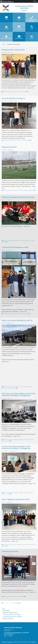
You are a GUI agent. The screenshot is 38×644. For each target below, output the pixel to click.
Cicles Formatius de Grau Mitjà (12, 615)
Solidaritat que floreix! (10, 551)
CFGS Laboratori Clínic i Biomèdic (14, 545)
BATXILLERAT (6, 611)
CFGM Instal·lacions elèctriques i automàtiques (17, 387)
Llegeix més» (31, 88)
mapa (5, 636)
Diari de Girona (7, 226)
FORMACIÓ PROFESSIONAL (10, 613)
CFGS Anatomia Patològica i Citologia (14, 440)
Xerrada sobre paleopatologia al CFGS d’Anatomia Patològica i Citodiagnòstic (16, 447)
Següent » (19, 603)
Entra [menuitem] (36, 1)
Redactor (5, 53)
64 (15, 603)
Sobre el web (10, 642)
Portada (24, 91)
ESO (4, 609)
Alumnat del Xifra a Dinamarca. (13, 98)
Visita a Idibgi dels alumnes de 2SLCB (16, 499)
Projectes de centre (8, 619)
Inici (4, 44)
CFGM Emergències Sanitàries (13, 240)
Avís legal (4, 642)
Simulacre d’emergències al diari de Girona (18, 197)
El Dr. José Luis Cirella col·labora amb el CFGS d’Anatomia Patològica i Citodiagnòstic (19, 394)
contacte (10, 636)
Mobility (20, 91)
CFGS (4, 440)
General (16, 91)
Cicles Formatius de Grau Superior (13, 617)
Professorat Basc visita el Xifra (13, 50)
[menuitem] (7, 1)
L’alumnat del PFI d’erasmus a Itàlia (15, 247)
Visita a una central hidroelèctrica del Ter (17, 320)
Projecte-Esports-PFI (29, 190)
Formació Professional (8, 91)
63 (12, 603)
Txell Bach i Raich (7, 101)
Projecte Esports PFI (9, 147)
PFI (19, 190)
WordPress (34, 642)
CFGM (5, 140)
